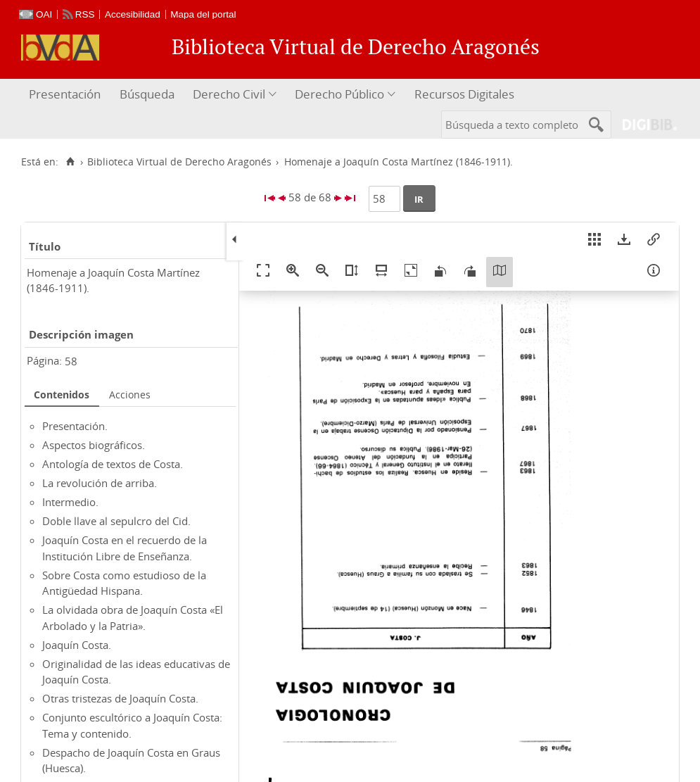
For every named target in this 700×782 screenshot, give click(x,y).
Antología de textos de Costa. (113, 464)
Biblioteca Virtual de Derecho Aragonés (179, 162)
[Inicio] (70, 162)
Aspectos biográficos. (94, 445)
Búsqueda (147, 94)
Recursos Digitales (464, 94)
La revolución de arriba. (100, 483)
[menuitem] (66, 95)
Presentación (65, 94)
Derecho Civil (229, 94)
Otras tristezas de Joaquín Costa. (120, 698)
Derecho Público (339, 94)
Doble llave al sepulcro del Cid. (116, 521)
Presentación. (75, 426)
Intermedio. (70, 502)
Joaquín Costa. (77, 645)
